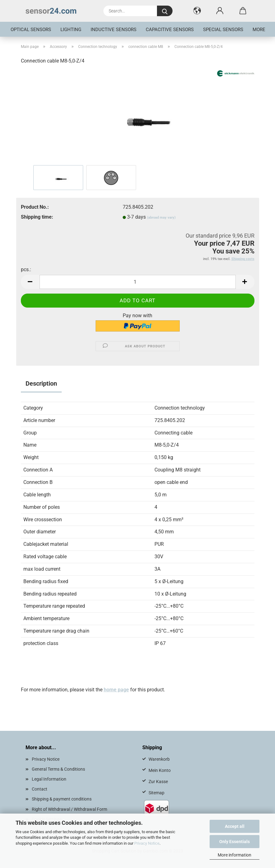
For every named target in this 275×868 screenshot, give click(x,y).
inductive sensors (114, 30)
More (259, 30)
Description (41, 383)
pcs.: (26, 269)
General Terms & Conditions (58, 769)
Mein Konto (160, 770)
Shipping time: (37, 217)
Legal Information (49, 779)
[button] (197, 11)
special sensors (223, 30)
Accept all (235, 826)
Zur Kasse (158, 782)
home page (116, 690)
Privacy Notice (147, 843)
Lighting (71, 30)
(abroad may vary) (161, 218)
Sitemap (156, 793)
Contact (40, 789)
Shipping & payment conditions (62, 799)
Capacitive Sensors (170, 30)
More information (235, 855)
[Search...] (165, 11)
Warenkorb (159, 759)
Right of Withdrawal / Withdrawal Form (69, 809)
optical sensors (31, 30)
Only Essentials (235, 842)
